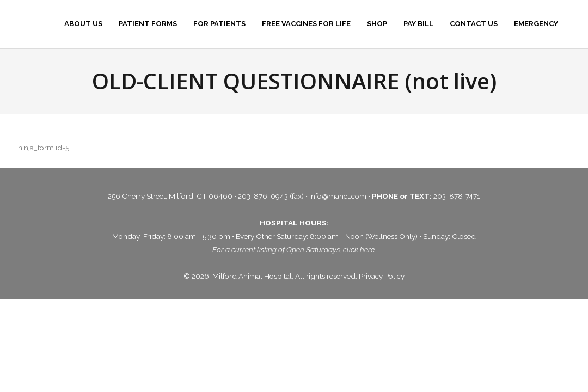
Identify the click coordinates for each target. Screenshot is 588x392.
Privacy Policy (382, 276)
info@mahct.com (339, 196)
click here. (360, 249)
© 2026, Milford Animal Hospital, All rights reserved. (271, 276)
